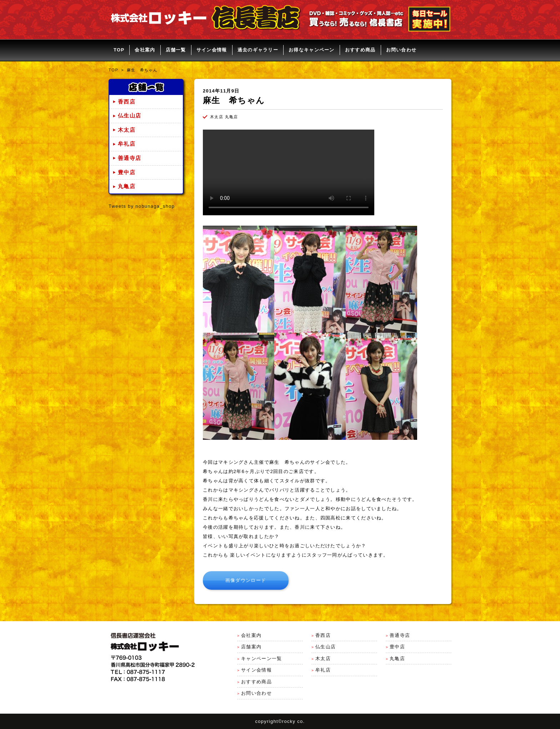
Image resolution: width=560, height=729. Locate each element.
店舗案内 (251, 647)
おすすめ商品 (360, 50)
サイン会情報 (212, 50)
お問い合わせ (401, 50)
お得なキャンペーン (312, 50)
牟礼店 (127, 144)
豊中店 (127, 172)
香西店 (127, 102)
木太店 (127, 130)
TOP (119, 50)
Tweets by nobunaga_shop (142, 206)
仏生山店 (129, 116)
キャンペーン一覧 (261, 658)
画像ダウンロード (246, 580)
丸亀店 (127, 186)
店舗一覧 (176, 50)
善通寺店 (129, 158)
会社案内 (145, 50)
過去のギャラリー (258, 50)
